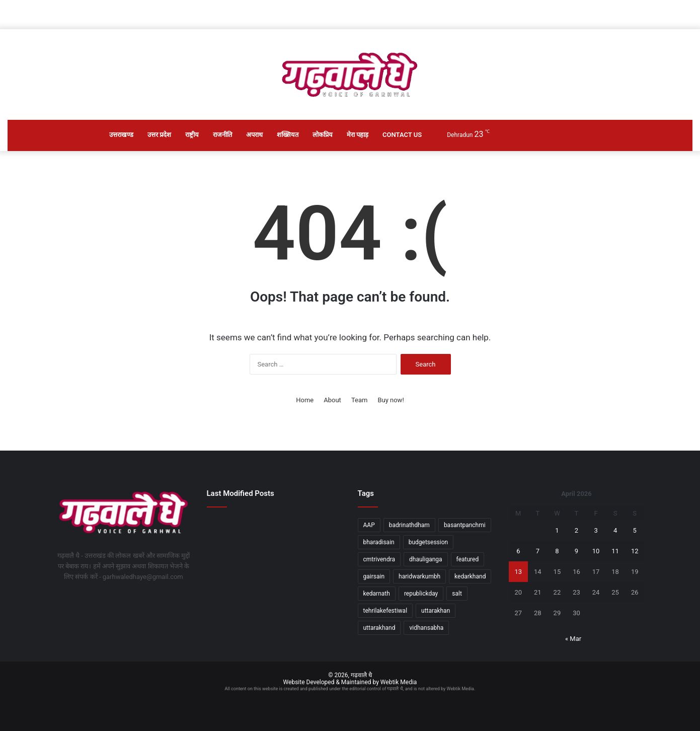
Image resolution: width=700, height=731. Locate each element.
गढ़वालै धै (361, 675)
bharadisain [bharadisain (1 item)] (379, 542)
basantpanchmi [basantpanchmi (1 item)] (465, 525)
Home (305, 400)
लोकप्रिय (323, 135)
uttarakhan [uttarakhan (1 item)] (436, 611)
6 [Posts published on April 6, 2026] (518, 551)
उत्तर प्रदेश (159, 135)
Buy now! (391, 400)
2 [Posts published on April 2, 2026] (576, 530)
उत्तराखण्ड (121, 135)
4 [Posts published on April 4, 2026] (615, 530)
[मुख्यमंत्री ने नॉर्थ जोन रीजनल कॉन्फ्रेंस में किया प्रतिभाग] (321, 529)
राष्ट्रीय (192, 135)
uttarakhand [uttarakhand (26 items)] (379, 628)
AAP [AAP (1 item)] (369, 525)
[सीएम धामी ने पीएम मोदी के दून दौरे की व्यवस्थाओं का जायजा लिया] (321, 602)
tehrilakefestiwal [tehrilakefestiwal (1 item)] (385, 611)
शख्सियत (288, 135)
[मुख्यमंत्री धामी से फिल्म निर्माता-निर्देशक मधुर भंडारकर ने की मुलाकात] (228, 574)
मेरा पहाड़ (358, 135)
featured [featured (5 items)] (468, 559)
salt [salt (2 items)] (457, 594)
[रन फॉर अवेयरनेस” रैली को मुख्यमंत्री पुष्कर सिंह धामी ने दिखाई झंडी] (275, 602)
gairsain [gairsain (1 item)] (374, 576)
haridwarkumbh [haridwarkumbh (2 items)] (419, 576)
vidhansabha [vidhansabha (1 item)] (426, 628)
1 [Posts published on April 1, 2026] (557, 530)
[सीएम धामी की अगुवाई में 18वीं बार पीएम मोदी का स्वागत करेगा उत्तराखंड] (275, 537)
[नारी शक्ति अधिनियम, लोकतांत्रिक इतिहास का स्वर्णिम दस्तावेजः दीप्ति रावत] (321, 574)
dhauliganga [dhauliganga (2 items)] (426, 559)
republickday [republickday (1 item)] (421, 594)
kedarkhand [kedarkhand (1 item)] (470, 576)
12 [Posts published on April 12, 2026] (635, 551)
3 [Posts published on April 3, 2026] (596, 530)
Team (360, 400)
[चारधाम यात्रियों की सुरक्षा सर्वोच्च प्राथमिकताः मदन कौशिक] (275, 574)
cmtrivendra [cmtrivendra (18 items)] (379, 559)
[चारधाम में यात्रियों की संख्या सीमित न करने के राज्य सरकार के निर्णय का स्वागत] (228, 529)
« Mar (573, 639)
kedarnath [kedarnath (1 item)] (377, 594)
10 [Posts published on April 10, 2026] (596, 551)
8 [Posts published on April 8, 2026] (557, 551)
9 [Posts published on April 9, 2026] (576, 551)
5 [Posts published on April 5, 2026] (635, 530)
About (332, 400)
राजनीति (222, 135)
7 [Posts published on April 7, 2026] (538, 551)
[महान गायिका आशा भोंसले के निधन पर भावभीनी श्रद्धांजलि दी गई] (228, 602)
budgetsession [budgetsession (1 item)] (428, 542)
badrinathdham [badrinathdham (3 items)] (409, 525)
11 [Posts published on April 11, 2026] (615, 551)
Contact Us (402, 135)
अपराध (254, 135)
